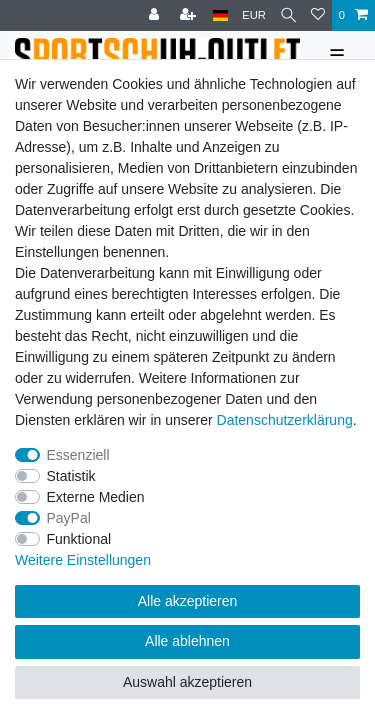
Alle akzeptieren (188, 601)
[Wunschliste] (318, 15)
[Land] (220, 15)
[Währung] (254, 15)
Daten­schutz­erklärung (285, 420)
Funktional (79, 539)
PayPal (69, 518)
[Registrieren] (190, 15)
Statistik (71, 476)
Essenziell (78, 455)
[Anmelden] (156, 15)
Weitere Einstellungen (83, 560)
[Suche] (288, 15)
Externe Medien (96, 497)
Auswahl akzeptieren (187, 682)
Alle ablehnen (187, 641)
